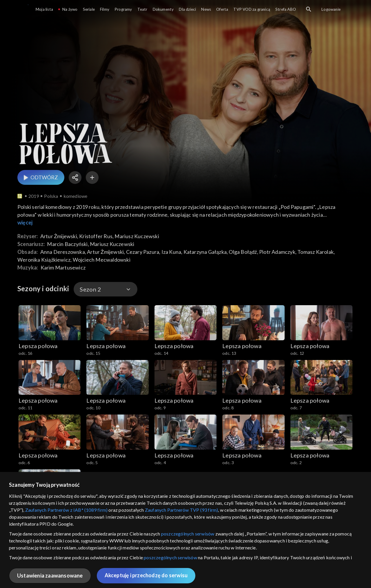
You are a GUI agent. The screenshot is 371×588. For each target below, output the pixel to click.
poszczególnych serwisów (188, 534)
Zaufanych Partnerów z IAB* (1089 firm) (67, 510)
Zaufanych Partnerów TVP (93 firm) (182, 510)
